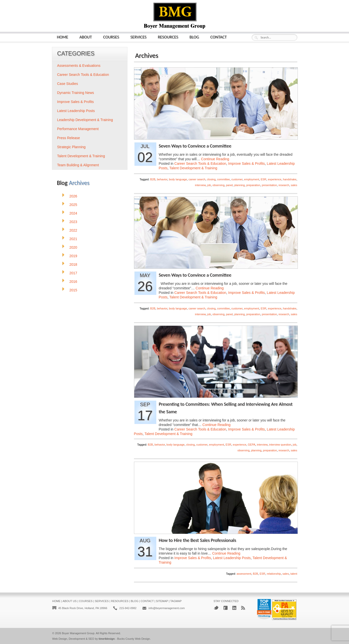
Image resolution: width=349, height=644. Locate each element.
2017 (73, 273)
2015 (73, 290)
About (86, 37)
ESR (264, 179)
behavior (162, 179)
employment (252, 179)
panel (229, 185)
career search (197, 179)
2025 (73, 205)
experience (275, 179)
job (209, 185)
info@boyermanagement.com (167, 608)
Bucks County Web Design (134, 639)
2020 (73, 247)
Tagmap (176, 601)
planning (240, 185)
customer (237, 179)
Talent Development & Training (193, 168)
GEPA (252, 445)
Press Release (69, 138)
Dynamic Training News (76, 93)
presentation (269, 185)
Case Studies (68, 84)
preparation (253, 185)
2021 (73, 239)
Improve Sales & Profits (246, 164)
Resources (168, 37)
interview (200, 185)
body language (178, 179)
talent (294, 574)
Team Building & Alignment (78, 165)
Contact (218, 37)
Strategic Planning (72, 147)
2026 (73, 196)
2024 (73, 213)
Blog (194, 37)
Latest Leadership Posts (232, 558)
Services (138, 37)
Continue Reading (215, 159)
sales (294, 185)
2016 (73, 282)
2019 (73, 256)
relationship (274, 574)
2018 (73, 264)
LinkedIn (234, 608)
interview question (280, 445)
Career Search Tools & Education (200, 164)
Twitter (216, 608)
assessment (244, 574)
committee (223, 179)
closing (211, 179)
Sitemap (162, 601)
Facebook (226, 608)
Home (63, 37)
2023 (73, 222)
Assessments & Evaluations (79, 66)
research (284, 185)
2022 (73, 230)
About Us (69, 601)
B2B (153, 179)
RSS (243, 608)
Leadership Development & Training (85, 120)
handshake (290, 179)
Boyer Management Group (78, 633)
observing (219, 185)
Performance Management (78, 129)
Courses (111, 37)
